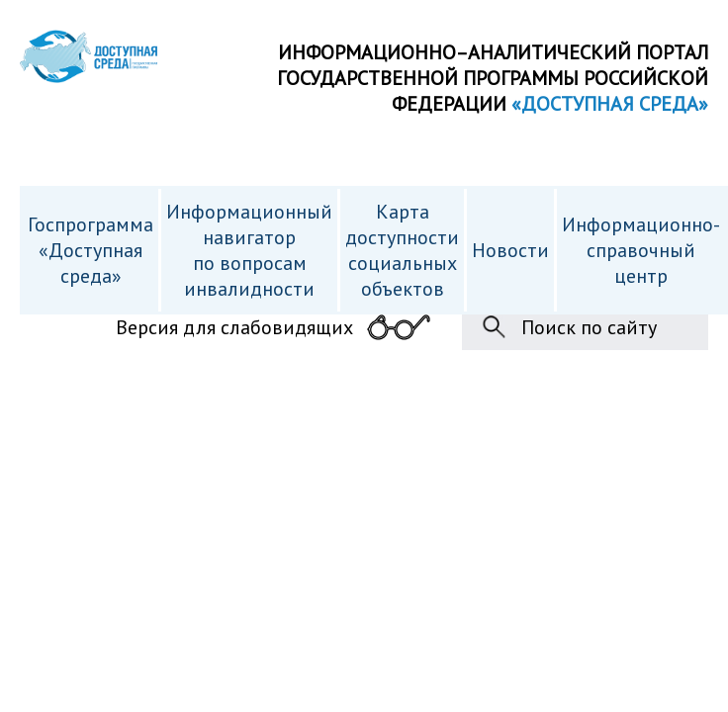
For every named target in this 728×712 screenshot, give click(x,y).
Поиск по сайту (589, 327)
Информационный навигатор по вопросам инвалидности (249, 250)
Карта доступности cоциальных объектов (402, 250)
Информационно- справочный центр (641, 250)
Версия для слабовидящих (234, 327)
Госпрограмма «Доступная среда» (91, 250)
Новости (510, 250)
